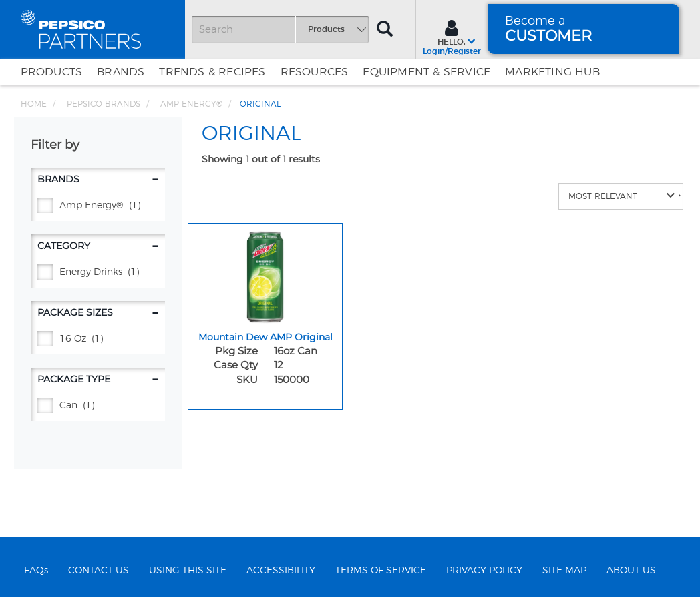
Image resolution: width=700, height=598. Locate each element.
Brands (121, 72)
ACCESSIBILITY (281, 571)
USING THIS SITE (188, 571)
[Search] (280, 29)
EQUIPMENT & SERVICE (426, 72)
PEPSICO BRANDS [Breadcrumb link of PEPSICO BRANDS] (104, 104)
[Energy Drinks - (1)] (98, 273)
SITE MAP (564, 571)
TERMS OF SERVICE (381, 571)
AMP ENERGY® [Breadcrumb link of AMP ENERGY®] (191, 104)
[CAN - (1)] (98, 406)
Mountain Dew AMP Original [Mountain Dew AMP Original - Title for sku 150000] (266, 337)
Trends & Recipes (212, 72)
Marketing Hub (552, 72)
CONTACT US (99, 571)
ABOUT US (631, 571)
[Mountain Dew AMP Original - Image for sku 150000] (265, 274)
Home (34, 104)
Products (52, 72)
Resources (315, 72)
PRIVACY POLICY (484, 571)
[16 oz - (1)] (98, 339)
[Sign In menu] (452, 36)
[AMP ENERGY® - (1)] (98, 206)
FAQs (36, 571)
